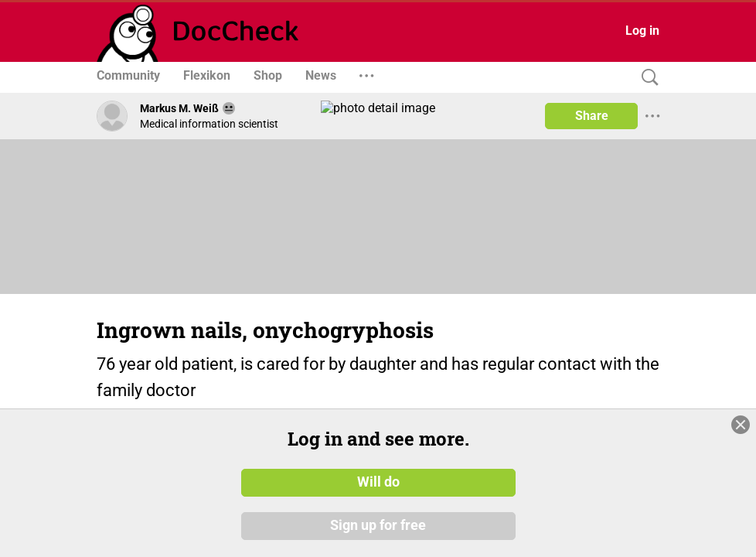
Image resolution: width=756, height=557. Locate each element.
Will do (378, 482)
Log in (642, 31)
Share (592, 116)
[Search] (646, 78)
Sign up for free (378, 525)
